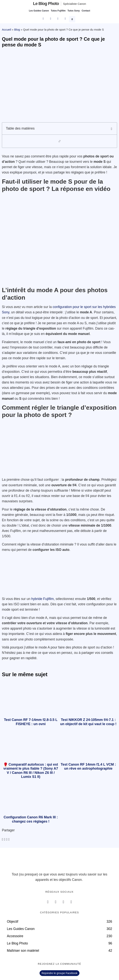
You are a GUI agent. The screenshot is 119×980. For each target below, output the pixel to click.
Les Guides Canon (39, 11)
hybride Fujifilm (43, 599)
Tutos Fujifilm (58, 11)
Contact (86, 11)
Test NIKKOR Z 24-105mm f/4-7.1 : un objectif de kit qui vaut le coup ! (88, 722)
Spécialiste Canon (75, 4)
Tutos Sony (74, 11)
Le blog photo (46, 4)
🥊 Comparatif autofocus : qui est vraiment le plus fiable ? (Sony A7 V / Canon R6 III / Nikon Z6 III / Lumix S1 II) (31, 771)
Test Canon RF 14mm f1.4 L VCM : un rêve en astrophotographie (88, 767)
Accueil (6, 30)
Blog (17, 30)
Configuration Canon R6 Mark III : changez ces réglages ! (31, 819)
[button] (73, 19)
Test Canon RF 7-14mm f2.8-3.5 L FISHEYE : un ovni (31, 722)
